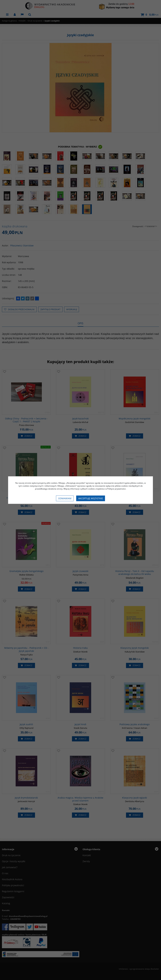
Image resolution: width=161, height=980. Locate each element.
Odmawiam (65, 498)
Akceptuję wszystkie (91, 498)
